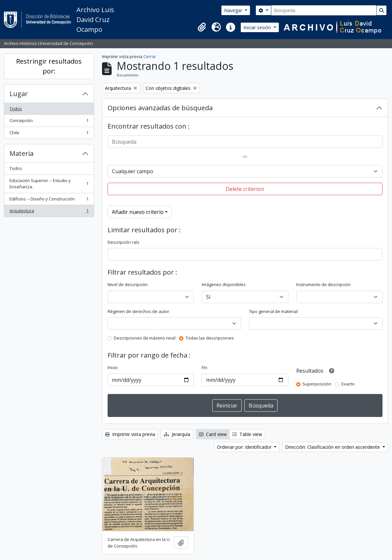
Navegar (234, 10)
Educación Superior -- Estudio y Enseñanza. (49, 184)
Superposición (317, 384)
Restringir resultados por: (49, 66)
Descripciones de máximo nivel (145, 338)
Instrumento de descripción (323, 284)
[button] (202, 27)
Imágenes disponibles (224, 284)
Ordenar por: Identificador (245, 447)
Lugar (19, 94)
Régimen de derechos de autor (138, 311)
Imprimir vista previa (130, 434)
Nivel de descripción (128, 284)
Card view (213, 434)
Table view (247, 434)
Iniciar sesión (258, 27)
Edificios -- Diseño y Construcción (49, 200)
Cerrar (150, 56)
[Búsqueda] (324, 10)
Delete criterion (245, 189)
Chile (49, 134)
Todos (16, 109)
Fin (205, 367)
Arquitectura (49, 212)
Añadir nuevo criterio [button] (138, 212)
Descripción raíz (124, 242)
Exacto (348, 384)
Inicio (113, 367)
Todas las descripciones (210, 338)
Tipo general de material (273, 311)
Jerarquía (177, 434)
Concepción (49, 122)
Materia (21, 153)
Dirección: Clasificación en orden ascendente (333, 447)
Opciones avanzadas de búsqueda (160, 108)
